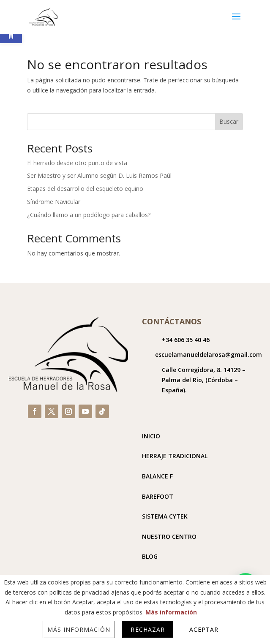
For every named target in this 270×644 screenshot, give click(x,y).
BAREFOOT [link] (158, 496)
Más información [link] (171, 612)
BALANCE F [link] (157, 476)
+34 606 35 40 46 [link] (186, 340)
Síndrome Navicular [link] (54, 202)
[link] (43, 16)
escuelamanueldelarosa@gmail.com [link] (209, 355)
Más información (79, 629)
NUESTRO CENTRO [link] (169, 537)
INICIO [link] (151, 436)
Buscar (229, 121)
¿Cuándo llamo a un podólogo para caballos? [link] (89, 215)
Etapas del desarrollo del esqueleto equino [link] (85, 189)
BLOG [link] (150, 556)
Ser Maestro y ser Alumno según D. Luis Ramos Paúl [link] (99, 175)
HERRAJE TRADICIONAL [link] (175, 456)
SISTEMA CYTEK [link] (165, 516)
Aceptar (204, 629)
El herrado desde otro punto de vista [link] (77, 163)
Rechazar (147, 629)
